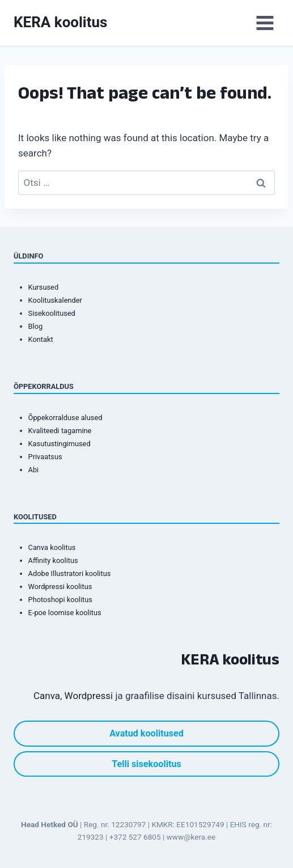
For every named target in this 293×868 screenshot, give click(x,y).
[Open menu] (265, 23)
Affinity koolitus (53, 560)
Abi (34, 470)
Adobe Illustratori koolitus (70, 573)
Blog (36, 326)
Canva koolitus (52, 547)
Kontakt (41, 339)
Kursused (44, 287)
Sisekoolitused (52, 313)
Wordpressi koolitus (60, 587)
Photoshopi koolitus (60, 600)
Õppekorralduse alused (65, 418)
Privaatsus (45, 457)
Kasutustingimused (60, 444)
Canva (47, 696)
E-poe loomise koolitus (65, 613)
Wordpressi (89, 696)
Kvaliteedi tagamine (60, 431)
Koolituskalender (55, 300)
